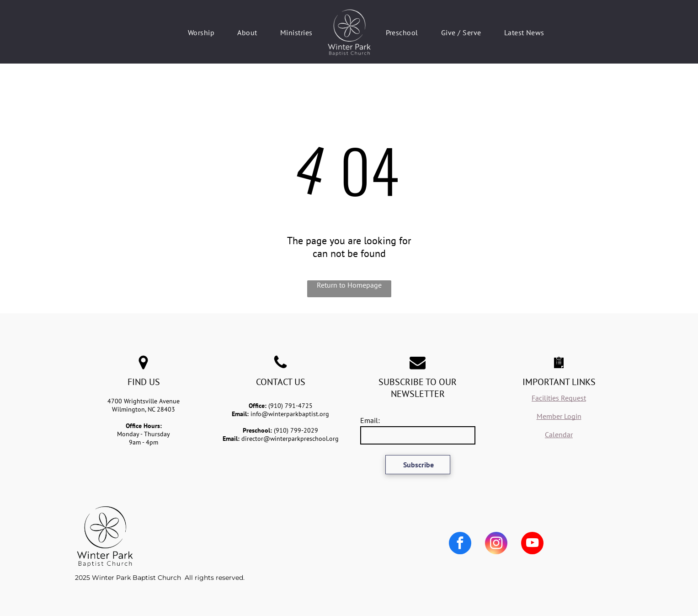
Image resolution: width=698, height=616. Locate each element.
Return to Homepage (349, 285)
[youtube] (532, 544)
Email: (370, 420)
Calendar (559, 434)
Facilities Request (559, 398)
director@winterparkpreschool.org (290, 439)
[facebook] (460, 544)
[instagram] (496, 544)
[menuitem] (201, 32)
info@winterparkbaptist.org (290, 414)
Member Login (559, 416)
